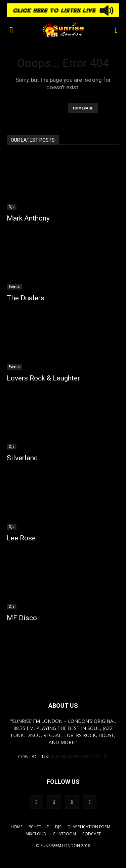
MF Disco (22, 618)
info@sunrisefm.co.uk (79, 756)
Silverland (22, 458)
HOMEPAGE (83, 108)
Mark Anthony (28, 218)
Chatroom (64, 834)
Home (17, 827)
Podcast (92, 834)
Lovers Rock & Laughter (43, 378)
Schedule (39, 827)
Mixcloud (36, 834)
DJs (12, 207)
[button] (11, 30)
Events (14, 287)
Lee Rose (21, 538)
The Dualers (26, 298)
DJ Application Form (89, 827)
